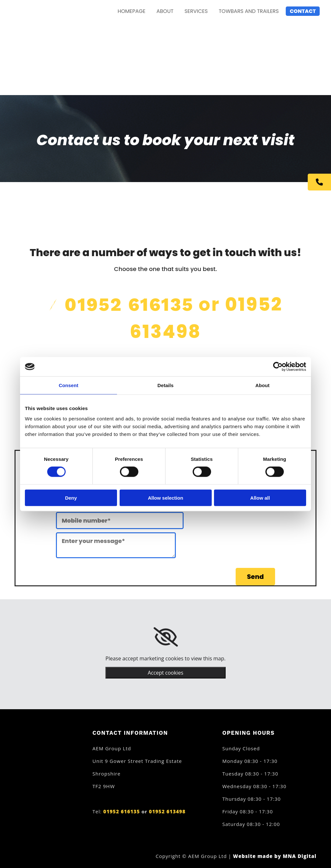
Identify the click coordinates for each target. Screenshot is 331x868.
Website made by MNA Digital (275, 856)
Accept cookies (165, 673)
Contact (303, 11)
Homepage (132, 11)
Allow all (260, 498)
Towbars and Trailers (249, 11)
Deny (71, 498)
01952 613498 (167, 811)
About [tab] (262, 385)
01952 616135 (129, 305)
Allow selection (165, 498)
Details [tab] (165, 385)
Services (196, 11)
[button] (319, 182)
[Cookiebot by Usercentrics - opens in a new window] (278, 367)
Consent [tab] (69, 385)
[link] (166, 637)
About (165, 11)
